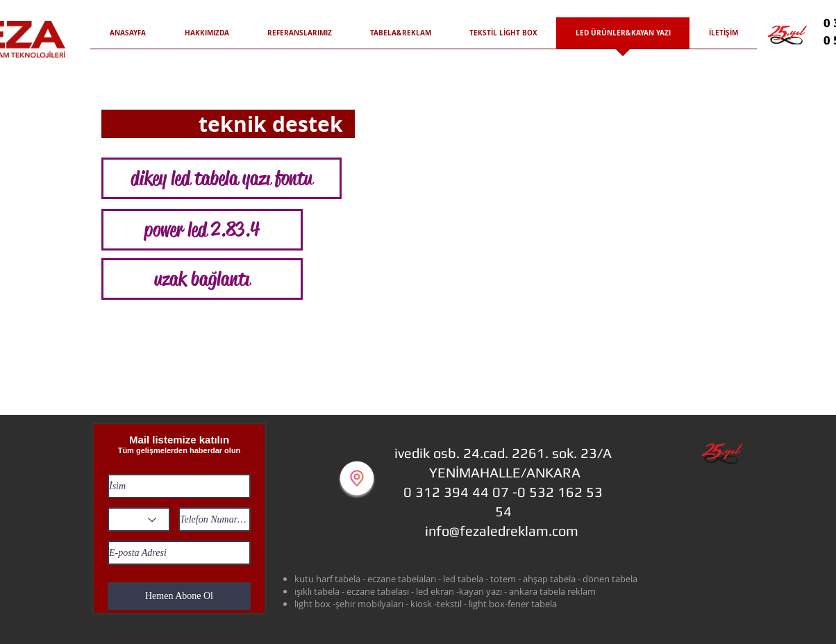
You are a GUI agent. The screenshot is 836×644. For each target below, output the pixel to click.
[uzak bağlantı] (202, 279)
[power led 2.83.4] (202, 230)
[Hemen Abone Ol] (179, 596)
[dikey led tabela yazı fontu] (221, 178)
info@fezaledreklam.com (502, 531)
